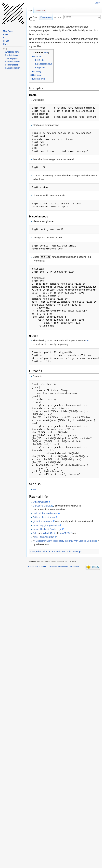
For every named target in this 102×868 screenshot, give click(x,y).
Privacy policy (34, 566)
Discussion (40, 11)
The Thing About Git (44, 537)
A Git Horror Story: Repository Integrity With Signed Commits (65, 541)
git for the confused (43, 521)
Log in (97, 3)
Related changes (13, 55)
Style (5, 44)
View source (46, 17)
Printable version (12, 62)
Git (34, 533)
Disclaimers (74, 566)
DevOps (78, 551)
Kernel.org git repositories (46, 525)
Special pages (11, 58)
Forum (6, 41)
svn (87, 340)
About (6, 34)
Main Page (8, 31)
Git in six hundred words (45, 513)
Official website (40, 502)
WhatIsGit (48, 533)
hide (46, 52)
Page (30, 11)
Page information (13, 68)
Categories (36, 551)
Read (36, 17)
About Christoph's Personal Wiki (55, 566)
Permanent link (12, 65)
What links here (12, 52)
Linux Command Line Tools (57, 551)
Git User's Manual (42, 506)
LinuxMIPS (64, 533)
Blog (5, 38)
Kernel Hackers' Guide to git (47, 529)
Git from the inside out (44, 517)
